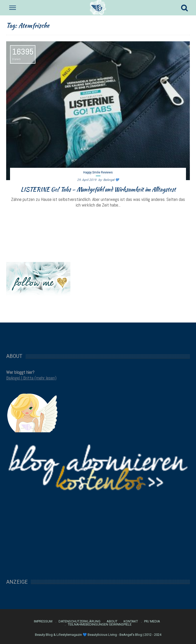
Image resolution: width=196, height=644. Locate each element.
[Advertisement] (98, 335)
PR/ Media (152, 621)
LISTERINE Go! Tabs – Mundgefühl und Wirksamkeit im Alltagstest (98, 189)
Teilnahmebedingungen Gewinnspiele (100, 625)
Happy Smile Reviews (98, 172)
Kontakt (131, 621)
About (112, 621)
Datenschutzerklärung (80, 621)
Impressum (43, 621)
